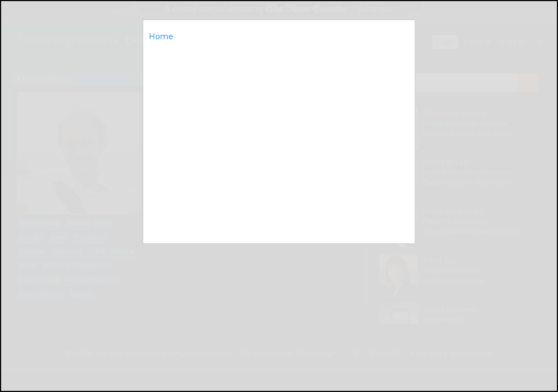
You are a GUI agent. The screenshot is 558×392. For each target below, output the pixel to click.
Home (161, 36)
